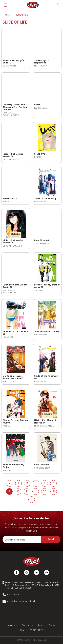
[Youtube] (47, 572)
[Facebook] (16, 572)
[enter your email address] (22, 540)
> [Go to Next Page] (32, 499)
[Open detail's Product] (16, 43)
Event (41, 625)
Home (7, 15)
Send (51, 539)
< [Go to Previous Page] (10, 483)
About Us (12, 625)
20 (45, 491)
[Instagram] (27, 572)
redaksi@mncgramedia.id (21, 601)
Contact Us (27, 625)
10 (18, 491)
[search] (58, 5)
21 (54, 491)
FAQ (22, 630)
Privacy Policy (36, 630)
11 (27, 491)
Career (52, 625)
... (36, 483)
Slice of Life (22, 15)
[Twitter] (37, 572)
